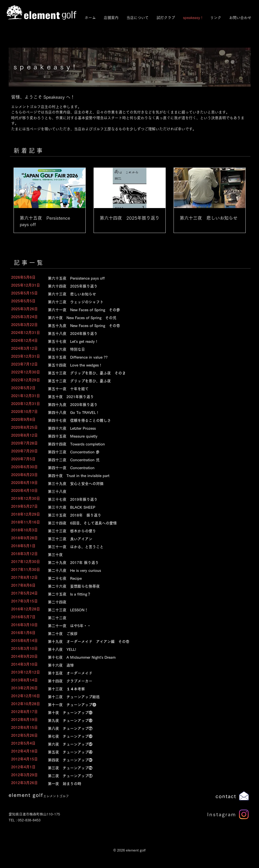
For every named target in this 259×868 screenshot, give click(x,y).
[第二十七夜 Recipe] (144, 578)
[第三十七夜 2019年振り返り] (144, 499)
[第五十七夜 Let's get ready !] (144, 341)
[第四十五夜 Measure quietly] (144, 436)
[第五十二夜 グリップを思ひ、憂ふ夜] (144, 381)
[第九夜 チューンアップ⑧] (144, 721)
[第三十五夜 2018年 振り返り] (144, 515)
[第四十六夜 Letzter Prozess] (144, 428)
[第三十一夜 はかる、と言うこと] (144, 547)
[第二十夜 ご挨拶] (144, 634)
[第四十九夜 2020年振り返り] (144, 405)
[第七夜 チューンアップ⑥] (144, 736)
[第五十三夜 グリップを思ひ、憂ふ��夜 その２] (144, 373)
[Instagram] (244, 814)
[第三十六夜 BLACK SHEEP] (144, 507)
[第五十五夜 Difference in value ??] (144, 357)
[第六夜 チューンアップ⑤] (144, 744)
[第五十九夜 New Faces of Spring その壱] (144, 326)
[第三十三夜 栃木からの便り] (144, 531)
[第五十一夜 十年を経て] (144, 389)
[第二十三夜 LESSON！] (144, 610)
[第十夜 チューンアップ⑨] (144, 713)
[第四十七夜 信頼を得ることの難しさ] (144, 420)
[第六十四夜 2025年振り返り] (144, 286)
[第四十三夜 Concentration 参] (144, 452)
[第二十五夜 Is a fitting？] (144, 594)
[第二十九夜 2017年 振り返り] (144, 563)
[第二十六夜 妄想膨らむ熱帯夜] (144, 586)
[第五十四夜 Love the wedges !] (144, 365)
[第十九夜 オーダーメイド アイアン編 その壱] (144, 642)
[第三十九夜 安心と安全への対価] (144, 484)
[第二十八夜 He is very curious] (144, 570)
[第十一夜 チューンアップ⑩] (144, 705)
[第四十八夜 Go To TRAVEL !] (144, 413)
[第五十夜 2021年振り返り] (144, 397)
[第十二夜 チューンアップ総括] (144, 697)
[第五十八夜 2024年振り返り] (144, 334)
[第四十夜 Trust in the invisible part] (144, 476)
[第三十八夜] (144, 492)
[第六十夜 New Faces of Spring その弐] (144, 318)
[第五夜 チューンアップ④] (144, 752)
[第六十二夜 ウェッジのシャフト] (144, 302)
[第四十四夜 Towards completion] (144, 444)
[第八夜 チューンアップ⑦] (144, 728)
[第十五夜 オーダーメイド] (144, 673)
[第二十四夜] (144, 602)
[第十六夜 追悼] (144, 665)
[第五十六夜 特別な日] (144, 349)
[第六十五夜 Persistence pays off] (144, 278)
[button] (137, 18)
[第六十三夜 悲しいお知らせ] (144, 294)
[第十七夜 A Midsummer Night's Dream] (144, 657)
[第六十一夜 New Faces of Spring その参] (144, 310)
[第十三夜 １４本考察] (144, 689)
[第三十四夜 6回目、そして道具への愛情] (144, 523)
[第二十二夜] (144, 618)
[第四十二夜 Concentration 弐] (144, 460)
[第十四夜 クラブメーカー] (144, 681)
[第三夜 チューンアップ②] (144, 768)
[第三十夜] (144, 555)
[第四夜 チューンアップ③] (144, 760)
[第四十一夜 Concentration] (144, 468)
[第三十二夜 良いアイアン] (144, 539)
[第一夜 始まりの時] (144, 784)
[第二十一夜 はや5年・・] (144, 626)
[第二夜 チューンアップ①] (144, 776)
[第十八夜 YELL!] (144, 649)
